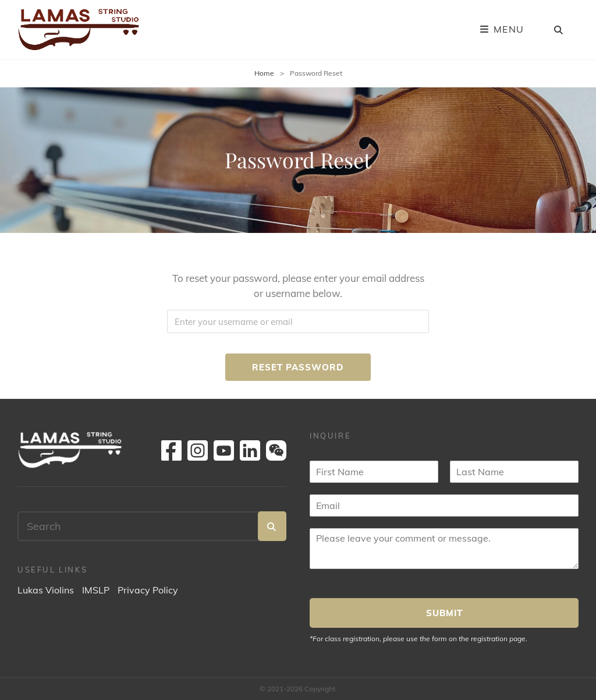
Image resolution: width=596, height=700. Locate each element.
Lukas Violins (46, 590)
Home (264, 73)
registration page (498, 639)
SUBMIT (444, 613)
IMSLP (96, 590)
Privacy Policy (148, 590)
